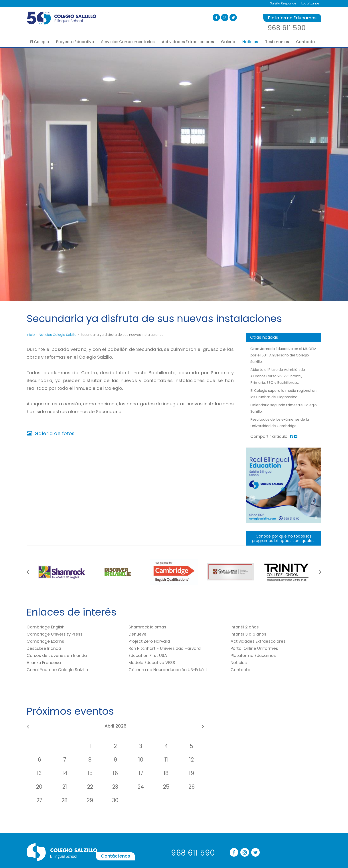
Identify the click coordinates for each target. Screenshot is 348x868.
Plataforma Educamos (292, 18)
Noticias (250, 42)
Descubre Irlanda (46, 655)
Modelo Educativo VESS (154, 670)
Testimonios (277, 42)
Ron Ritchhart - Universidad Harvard (169, 655)
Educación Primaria (102, 820)
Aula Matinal (157, 838)
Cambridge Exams (48, 648)
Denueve (138, 641)
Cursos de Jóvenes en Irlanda (60, 662)
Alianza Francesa (46, 670)
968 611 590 (287, 28)
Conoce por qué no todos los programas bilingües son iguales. (284, 545)
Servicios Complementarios (128, 42)
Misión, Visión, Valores (43, 820)
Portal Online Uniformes (257, 655)
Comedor (155, 844)
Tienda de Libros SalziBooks (169, 825)
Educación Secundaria (105, 827)
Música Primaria (221, 851)
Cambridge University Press (58, 641)
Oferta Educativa (40, 840)
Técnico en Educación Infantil (111, 840)
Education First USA (150, 662)
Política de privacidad (286, 833)
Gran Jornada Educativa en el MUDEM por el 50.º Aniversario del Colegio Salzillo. (282, 355)
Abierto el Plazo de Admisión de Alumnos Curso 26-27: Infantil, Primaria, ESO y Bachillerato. (281, 376)
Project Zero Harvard (152, 648)
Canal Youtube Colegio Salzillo (61, 677)
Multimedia (278, 814)
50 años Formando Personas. (49, 807)
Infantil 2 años (246, 634)
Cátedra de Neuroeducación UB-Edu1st (173, 677)
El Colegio (40, 42)
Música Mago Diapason (227, 838)
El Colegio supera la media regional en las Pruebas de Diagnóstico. (276, 397)
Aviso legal (278, 827)
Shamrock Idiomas (150, 634)
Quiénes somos (39, 814)
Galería (228, 42)
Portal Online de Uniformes (169, 831)
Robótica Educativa (224, 844)
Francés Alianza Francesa (228, 831)
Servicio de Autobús (163, 851)
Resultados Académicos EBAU (49, 846)
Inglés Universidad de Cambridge (234, 825)
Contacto (305, 42)
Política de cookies (284, 840)
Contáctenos (137, 773)
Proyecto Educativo (75, 42)
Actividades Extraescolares (188, 42)
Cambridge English (48, 634)
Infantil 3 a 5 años (250, 641)
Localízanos (310, 3)
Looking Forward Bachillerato (109, 833)
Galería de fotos (50, 433)
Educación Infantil (101, 814)
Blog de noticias (282, 807)
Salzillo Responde (282, 3)
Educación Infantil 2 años (107, 807)
